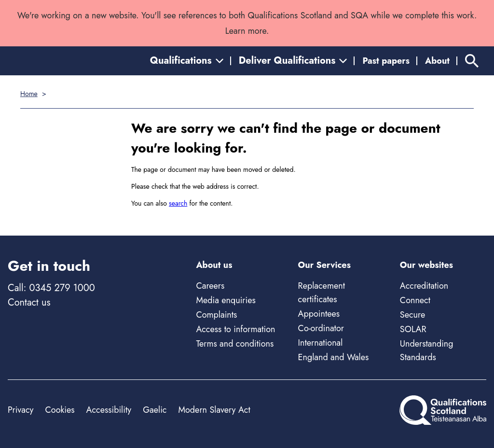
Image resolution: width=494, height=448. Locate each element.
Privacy (21, 410)
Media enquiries (226, 300)
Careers (210, 286)
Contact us (29, 302)
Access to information (235, 329)
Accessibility (109, 410)
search (178, 203)
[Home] (443, 410)
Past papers (386, 61)
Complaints (216, 315)
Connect (415, 300)
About (437, 61)
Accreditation (424, 286)
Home (29, 94)
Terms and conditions (235, 344)
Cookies (60, 410)
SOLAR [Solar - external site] (413, 329)
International (321, 343)
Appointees (319, 314)
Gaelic (155, 410)
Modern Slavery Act (214, 410)
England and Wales (334, 357)
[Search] (472, 61)
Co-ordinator (321, 328)
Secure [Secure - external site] (412, 315)
